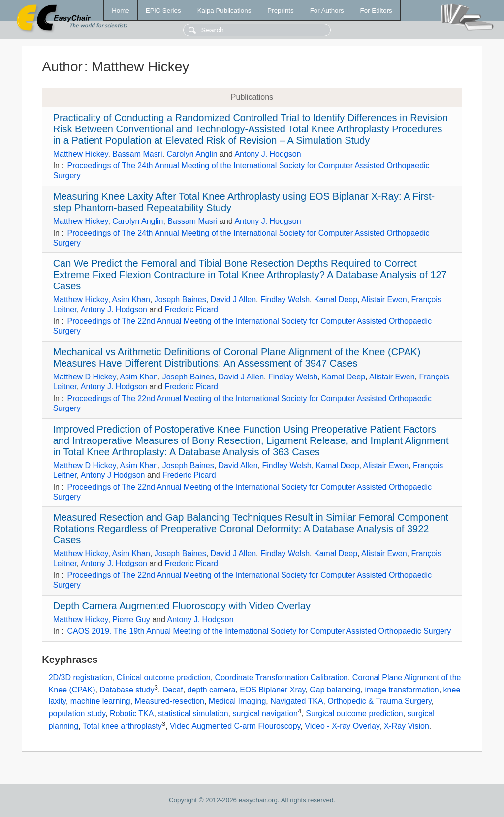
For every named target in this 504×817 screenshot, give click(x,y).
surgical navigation (265, 713)
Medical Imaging (237, 701)
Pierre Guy (131, 619)
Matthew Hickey (81, 154)
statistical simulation (193, 713)
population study (77, 713)
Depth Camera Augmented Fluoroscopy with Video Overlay (182, 606)
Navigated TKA (297, 701)
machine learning (100, 701)
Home (121, 11)
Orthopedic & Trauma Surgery (379, 701)
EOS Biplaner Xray (272, 690)
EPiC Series (163, 11)
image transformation (402, 690)
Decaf (173, 690)
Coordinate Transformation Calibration (282, 677)
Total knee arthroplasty (122, 726)
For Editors (376, 11)
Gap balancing (335, 690)
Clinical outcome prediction (164, 677)
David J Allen (234, 299)
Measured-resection (170, 701)
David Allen (238, 465)
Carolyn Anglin (192, 154)
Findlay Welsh (285, 299)
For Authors (327, 11)
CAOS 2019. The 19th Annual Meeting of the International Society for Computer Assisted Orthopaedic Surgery (259, 631)
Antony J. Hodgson (268, 154)
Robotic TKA (132, 713)
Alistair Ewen (384, 299)
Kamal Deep (336, 299)
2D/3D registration (80, 677)
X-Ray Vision (407, 726)
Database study (127, 690)
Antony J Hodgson (113, 475)
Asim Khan (131, 299)
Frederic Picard (191, 309)
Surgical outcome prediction (354, 713)
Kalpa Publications (224, 11)
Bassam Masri (137, 154)
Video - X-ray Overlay (342, 726)
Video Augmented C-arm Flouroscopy (235, 726)
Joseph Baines (180, 299)
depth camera (212, 690)
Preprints (280, 11)
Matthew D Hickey (85, 377)
